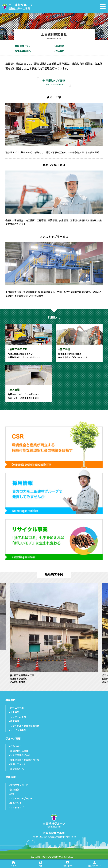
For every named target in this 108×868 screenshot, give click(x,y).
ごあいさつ (16, 746)
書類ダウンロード (19, 785)
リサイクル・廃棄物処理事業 (25, 726)
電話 (40, 864)
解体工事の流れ (23, 51)
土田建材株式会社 (19, 751)
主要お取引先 (17, 769)
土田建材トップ (23, 46)
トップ (13, 864)
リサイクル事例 (18, 730)
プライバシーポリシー (21, 798)
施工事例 (60, 51)
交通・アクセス (18, 764)
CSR (12, 794)
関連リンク (16, 803)
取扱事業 (60, 46)
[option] (54, 633)
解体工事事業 (17, 708)
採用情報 (15, 789)
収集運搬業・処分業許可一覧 (25, 760)
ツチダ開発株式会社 (20, 755)
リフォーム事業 (18, 717)
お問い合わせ (68, 864)
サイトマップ (17, 807)
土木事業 (15, 712)
